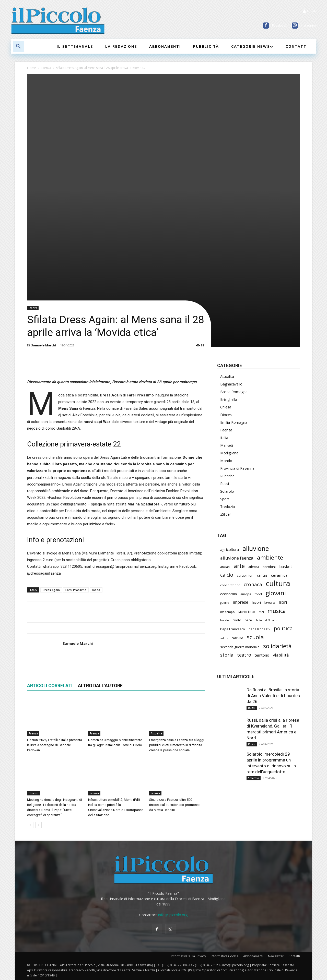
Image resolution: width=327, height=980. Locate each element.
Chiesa (226, 407)
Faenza (46, 68)
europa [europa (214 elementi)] (246, 594)
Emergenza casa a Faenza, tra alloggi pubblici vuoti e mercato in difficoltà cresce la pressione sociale (177, 745)
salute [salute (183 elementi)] (224, 638)
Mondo (226, 461)
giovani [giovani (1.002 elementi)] (276, 593)
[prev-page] (30, 825)
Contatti (294, 956)
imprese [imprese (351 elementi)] (241, 602)
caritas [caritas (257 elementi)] (262, 575)
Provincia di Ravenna (237, 468)
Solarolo (227, 491)
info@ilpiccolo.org (173, 915)
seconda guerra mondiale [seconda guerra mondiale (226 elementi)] (240, 647)
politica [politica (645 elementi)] (283, 628)
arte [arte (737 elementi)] (239, 566)
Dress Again (51, 590)
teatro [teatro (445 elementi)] (244, 655)
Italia (224, 438)
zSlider (226, 514)
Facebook (280, 25)
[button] (18, 46)
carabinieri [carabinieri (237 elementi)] (245, 575)
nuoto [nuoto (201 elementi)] (237, 620)
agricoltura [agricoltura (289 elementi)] (230, 549)
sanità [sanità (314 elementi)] (238, 638)
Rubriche (227, 476)
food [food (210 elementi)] (258, 594)
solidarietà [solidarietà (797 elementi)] (277, 646)
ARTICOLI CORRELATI (50, 686)
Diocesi (33, 793)
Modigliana (229, 453)
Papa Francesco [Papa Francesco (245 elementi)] (233, 629)
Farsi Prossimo (76, 590)
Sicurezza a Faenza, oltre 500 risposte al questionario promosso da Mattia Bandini (175, 805)
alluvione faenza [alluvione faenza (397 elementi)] (237, 558)
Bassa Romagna (234, 392)
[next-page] (38, 825)
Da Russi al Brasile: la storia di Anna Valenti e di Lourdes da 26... (273, 696)
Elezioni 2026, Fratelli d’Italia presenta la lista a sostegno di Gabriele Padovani (55, 745)
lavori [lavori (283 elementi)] (256, 602)
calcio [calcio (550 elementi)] (227, 575)
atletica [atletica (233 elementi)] (254, 567)
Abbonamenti (253, 956)
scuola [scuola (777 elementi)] (255, 637)
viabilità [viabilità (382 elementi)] (281, 655)
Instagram (308, 25)
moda (96, 590)
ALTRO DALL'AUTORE (100, 686)
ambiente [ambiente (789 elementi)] (270, 557)
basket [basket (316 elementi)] (286, 566)
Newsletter (276, 956)
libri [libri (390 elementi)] (283, 602)
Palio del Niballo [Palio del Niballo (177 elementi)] (266, 620)
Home (32, 68)
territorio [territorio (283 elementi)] (262, 655)
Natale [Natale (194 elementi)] (225, 620)
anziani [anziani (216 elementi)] (225, 567)
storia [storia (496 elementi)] (227, 655)
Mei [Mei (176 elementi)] (261, 612)
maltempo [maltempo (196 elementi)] (227, 612)
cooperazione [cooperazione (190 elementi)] (230, 585)
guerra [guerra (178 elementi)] (225, 603)
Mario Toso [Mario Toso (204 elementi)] (247, 612)
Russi (225, 484)
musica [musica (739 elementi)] (277, 611)
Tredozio (228, 507)
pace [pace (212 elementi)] (248, 620)
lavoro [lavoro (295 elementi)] (270, 602)
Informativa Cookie (225, 956)
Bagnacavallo (231, 384)
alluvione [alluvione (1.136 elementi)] (256, 548)
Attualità (156, 733)
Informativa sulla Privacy (188, 956)
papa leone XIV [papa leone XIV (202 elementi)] (259, 629)
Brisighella (229, 399)
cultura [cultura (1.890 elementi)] (278, 583)
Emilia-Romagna (234, 422)
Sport (225, 499)
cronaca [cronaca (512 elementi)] (253, 584)
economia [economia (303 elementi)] (229, 594)
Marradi (227, 445)
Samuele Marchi (44, 345)
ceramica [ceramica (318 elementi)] (279, 575)
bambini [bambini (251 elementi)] (269, 567)
